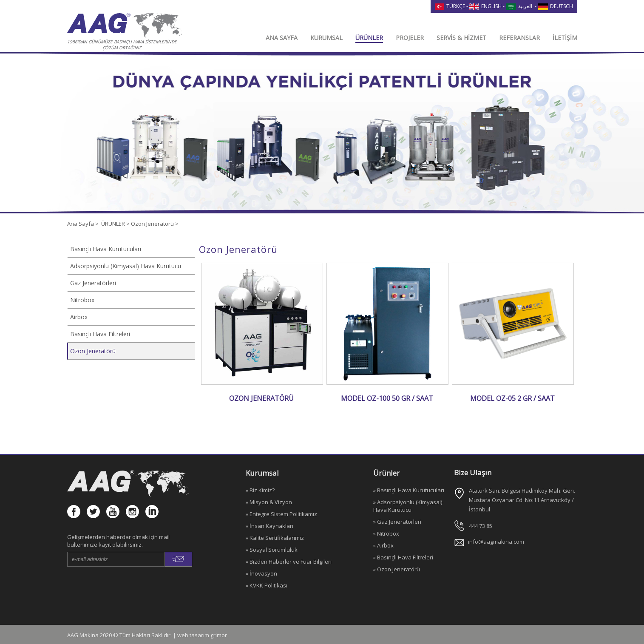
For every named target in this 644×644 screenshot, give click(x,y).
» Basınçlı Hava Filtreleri (403, 557)
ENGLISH (485, 6)
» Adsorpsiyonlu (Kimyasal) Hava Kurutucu (408, 506)
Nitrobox (82, 300)
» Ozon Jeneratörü (397, 569)
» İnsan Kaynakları (270, 526)
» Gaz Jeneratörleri (397, 522)
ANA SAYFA (282, 38)
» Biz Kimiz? (260, 490)
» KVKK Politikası (267, 585)
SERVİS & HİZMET (461, 38)
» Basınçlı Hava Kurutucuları (409, 490)
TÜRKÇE (450, 6)
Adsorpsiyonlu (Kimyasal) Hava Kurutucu (126, 266)
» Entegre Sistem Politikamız (281, 514)
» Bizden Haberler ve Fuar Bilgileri (289, 562)
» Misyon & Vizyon (269, 502)
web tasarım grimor (202, 635)
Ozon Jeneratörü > (155, 224)
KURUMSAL (326, 38)
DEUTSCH (555, 6)
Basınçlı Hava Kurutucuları (106, 249)
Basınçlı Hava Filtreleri (100, 334)
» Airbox (383, 545)
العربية (519, 6)
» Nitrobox (386, 533)
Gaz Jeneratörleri (93, 283)
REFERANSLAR (519, 38)
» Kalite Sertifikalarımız (275, 538)
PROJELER (410, 38)
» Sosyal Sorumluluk (272, 550)
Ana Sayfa (81, 224)
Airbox (79, 317)
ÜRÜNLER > (116, 224)
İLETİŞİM (565, 38)
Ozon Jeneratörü (93, 351)
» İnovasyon (261, 573)
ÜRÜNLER (369, 38)
